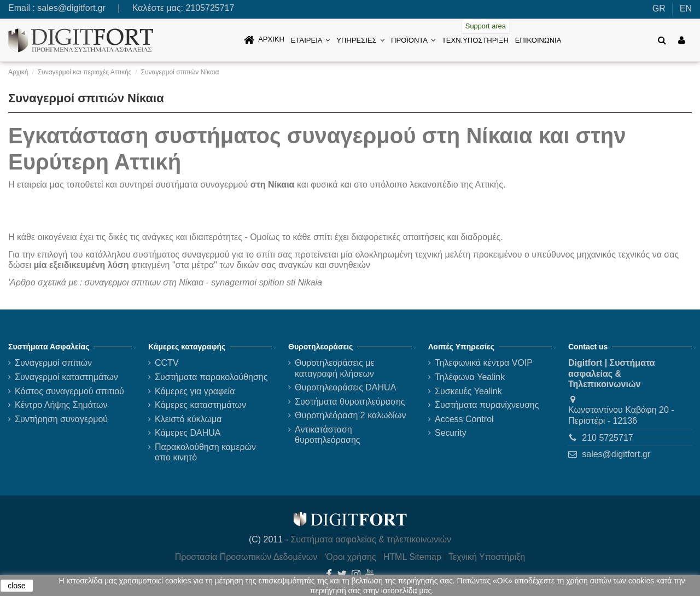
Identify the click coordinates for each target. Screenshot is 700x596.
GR (659, 8)
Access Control (464, 419)
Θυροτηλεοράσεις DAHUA (345, 387)
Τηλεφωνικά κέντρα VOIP (484, 363)
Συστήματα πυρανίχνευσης (487, 405)
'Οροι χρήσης (350, 557)
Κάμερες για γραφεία (195, 391)
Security (451, 433)
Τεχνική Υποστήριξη (487, 557)
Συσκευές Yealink (468, 391)
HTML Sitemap (412, 557)
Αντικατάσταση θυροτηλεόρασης (328, 435)
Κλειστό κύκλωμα (188, 419)
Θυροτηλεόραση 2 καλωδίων (350, 415)
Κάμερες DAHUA (188, 433)
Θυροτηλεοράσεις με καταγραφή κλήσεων (335, 368)
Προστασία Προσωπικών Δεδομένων (246, 557)
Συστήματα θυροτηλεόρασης (350, 402)
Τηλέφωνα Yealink (470, 377)
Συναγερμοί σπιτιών (53, 363)
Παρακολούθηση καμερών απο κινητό (205, 452)
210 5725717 (607, 438)
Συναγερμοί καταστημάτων (66, 377)
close (17, 586)
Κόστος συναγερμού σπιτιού (69, 391)
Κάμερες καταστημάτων (200, 405)
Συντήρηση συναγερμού (61, 419)
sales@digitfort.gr (71, 8)
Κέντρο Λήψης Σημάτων (61, 405)
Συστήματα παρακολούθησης (211, 377)
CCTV (167, 363)
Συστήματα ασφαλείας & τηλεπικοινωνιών (371, 539)
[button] (310, 40)
